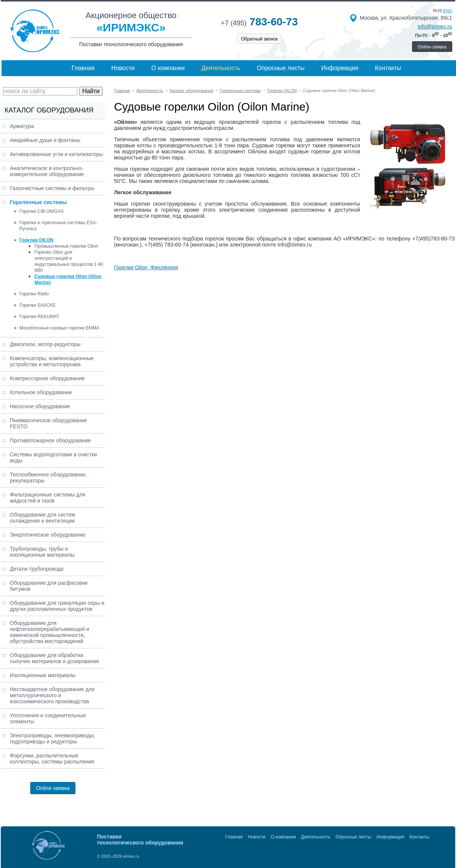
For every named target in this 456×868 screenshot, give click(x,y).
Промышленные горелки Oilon (66, 246)
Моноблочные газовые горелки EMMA (59, 328)
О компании (168, 68)
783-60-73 (259, 22)
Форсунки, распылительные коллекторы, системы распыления (52, 759)
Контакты (388, 68)
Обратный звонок (259, 39)
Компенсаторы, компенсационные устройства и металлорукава (52, 361)
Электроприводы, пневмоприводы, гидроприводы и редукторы (53, 738)
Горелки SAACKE (37, 305)
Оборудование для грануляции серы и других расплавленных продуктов (57, 606)
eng (448, 11)
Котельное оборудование (41, 392)
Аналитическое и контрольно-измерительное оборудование (47, 171)
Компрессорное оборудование (47, 378)
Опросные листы (281, 68)
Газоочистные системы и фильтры (52, 188)
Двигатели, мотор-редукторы (45, 344)
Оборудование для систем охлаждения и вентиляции (42, 518)
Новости (123, 68)
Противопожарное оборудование (50, 440)
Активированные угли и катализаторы (56, 154)
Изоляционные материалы (43, 675)
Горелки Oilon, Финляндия (146, 267)
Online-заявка (432, 47)
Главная (83, 68)
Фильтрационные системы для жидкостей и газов (48, 498)
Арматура (22, 126)
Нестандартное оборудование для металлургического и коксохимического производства (52, 695)
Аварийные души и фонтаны (45, 140)
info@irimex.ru (435, 27)
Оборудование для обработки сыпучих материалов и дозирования (54, 658)
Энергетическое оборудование (48, 535)
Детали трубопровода (37, 569)
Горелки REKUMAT (39, 317)
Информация (340, 68)
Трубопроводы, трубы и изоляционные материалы (42, 552)
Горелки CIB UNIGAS (41, 211)
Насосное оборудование (40, 406)
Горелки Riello (34, 294)
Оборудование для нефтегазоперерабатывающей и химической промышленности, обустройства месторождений (50, 632)
